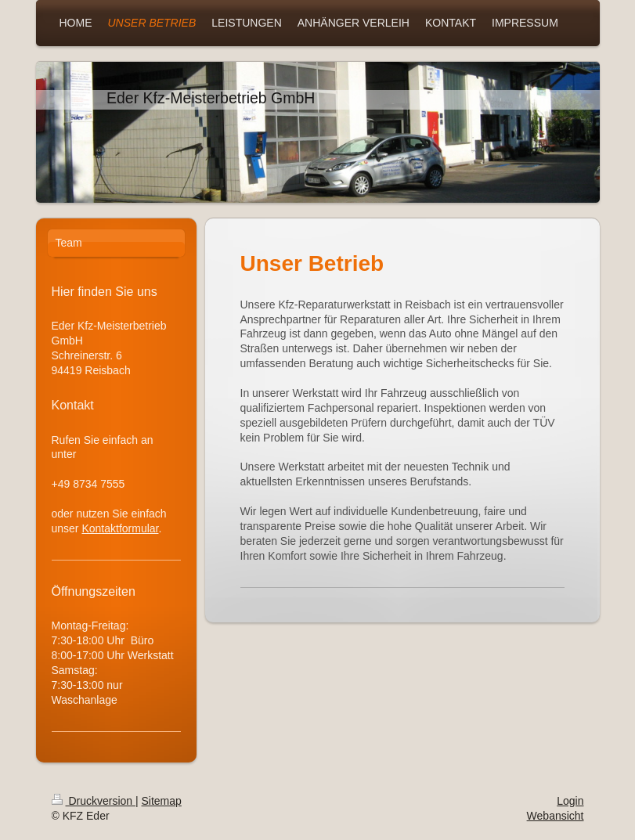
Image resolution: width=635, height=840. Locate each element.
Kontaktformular (120, 528)
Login (570, 801)
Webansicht (556, 816)
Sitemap (162, 801)
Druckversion (94, 801)
